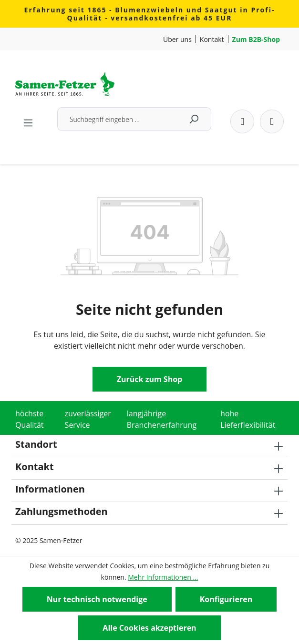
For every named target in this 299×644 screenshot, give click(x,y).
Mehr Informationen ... (163, 577)
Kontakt (212, 39)
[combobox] (117, 119)
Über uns (177, 39)
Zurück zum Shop (149, 379)
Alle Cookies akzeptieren (149, 628)
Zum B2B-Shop (256, 39)
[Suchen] (194, 119)
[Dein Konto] (242, 121)
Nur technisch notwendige (97, 599)
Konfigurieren (226, 599)
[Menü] (28, 120)
